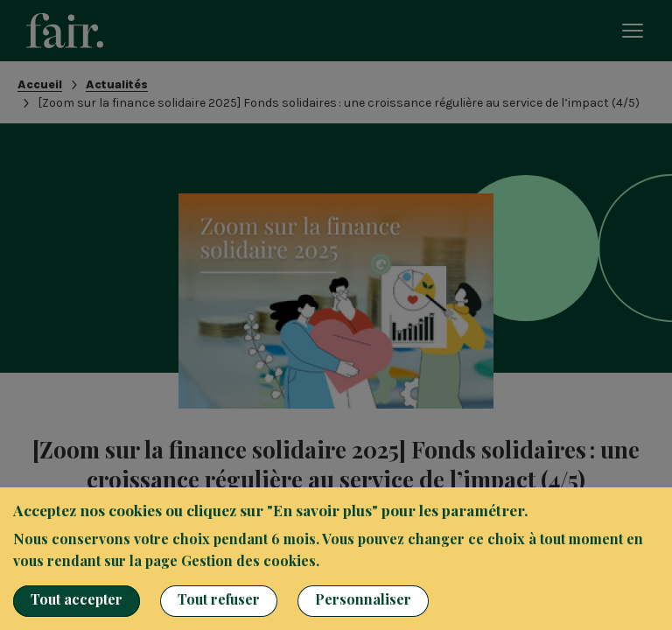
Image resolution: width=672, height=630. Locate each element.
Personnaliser (363, 599)
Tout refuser (219, 599)
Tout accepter (77, 599)
